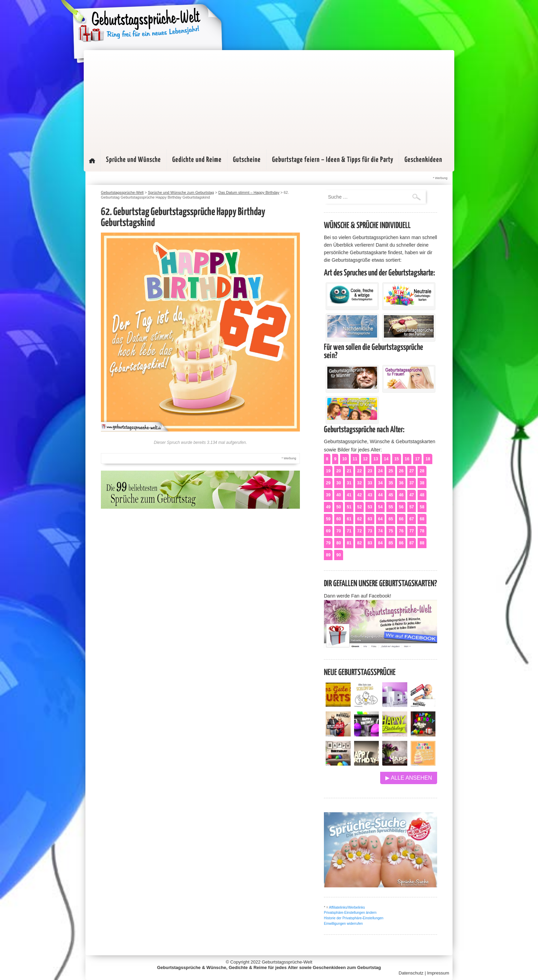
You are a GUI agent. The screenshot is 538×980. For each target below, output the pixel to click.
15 (396, 459)
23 (370, 471)
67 (412, 519)
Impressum (438, 973)
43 (370, 495)
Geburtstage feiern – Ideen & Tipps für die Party (333, 160)
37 (412, 483)
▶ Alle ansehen (409, 778)
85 (391, 543)
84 (380, 543)
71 (349, 531)
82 (359, 543)
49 (328, 507)
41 (349, 495)
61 (349, 519)
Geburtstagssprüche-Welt (287, 962)
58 (422, 507)
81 (349, 543)
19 (328, 471)
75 (391, 531)
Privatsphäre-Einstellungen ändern (350, 913)
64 (380, 519)
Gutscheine (247, 160)
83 (370, 543)
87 (412, 543)
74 (380, 531)
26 (401, 471)
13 (376, 459)
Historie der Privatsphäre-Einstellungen (354, 918)
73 (370, 531)
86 (401, 543)
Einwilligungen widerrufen (343, 924)
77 (412, 531)
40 (338, 495)
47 (412, 495)
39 (328, 495)
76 (401, 531)
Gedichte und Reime (197, 160)
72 (359, 531)
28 (422, 471)
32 (359, 483)
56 (401, 507)
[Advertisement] (269, 98)
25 (391, 471)
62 (359, 519)
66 (401, 519)
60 (338, 519)
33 (370, 483)
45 (391, 495)
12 (365, 459)
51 (349, 507)
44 (380, 495)
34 (380, 483)
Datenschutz (411, 973)
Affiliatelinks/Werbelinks (347, 907)
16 (407, 459)
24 (380, 471)
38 (422, 483)
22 (359, 471)
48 (422, 495)
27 (412, 471)
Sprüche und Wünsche (133, 160)
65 (391, 519)
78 (422, 531)
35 (391, 483)
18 (428, 459)
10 (344, 459)
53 (370, 507)
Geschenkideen (423, 160)
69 (328, 531)
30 (338, 483)
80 (338, 543)
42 (359, 495)
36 (401, 483)
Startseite (92, 161)
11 (355, 459)
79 (328, 543)
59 (328, 519)
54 (380, 507)
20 (338, 471)
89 (328, 555)
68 (422, 519)
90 (338, 555)
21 (349, 471)
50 (338, 507)
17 (417, 459)
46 (401, 495)
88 (422, 543)
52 (359, 507)
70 (338, 531)
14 (386, 459)
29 (328, 483)
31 (349, 483)
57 (412, 507)
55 (391, 507)
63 (370, 519)
